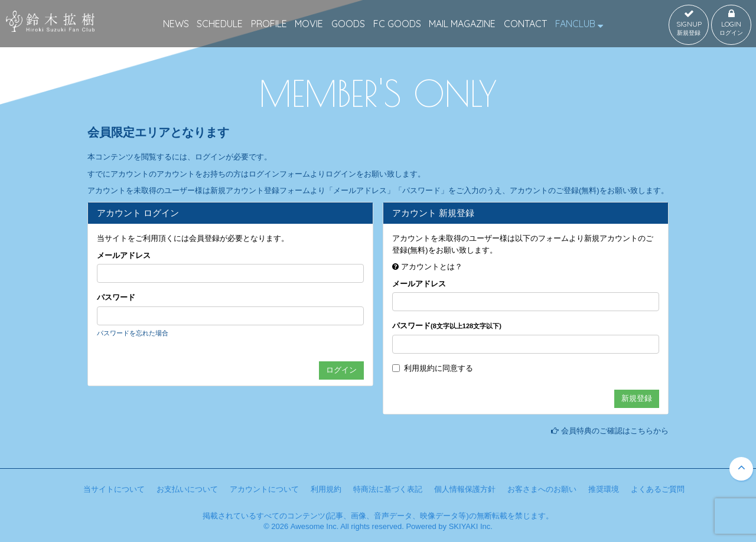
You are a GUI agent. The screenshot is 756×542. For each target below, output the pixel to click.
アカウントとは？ (432, 267)
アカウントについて (264, 489)
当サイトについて (114, 489)
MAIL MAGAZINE (462, 24)
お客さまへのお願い (542, 489)
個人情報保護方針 (465, 489)
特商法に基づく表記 (388, 489)
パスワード (116, 297)
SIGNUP (689, 23)
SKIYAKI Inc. (471, 526)
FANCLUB (579, 24)
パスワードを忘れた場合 (133, 333)
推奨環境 (604, 489)
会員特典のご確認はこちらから (615, 431)
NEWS (176, 24)
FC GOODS (397, 24)
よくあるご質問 (658, 489)
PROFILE (269, 24)
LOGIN (731, 23)
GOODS (348, 24)
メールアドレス (124, 255)
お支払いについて (187, 489)
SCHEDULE (220, 24)
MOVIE (309, 24)
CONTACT (525, 24)
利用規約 (419, 368)
